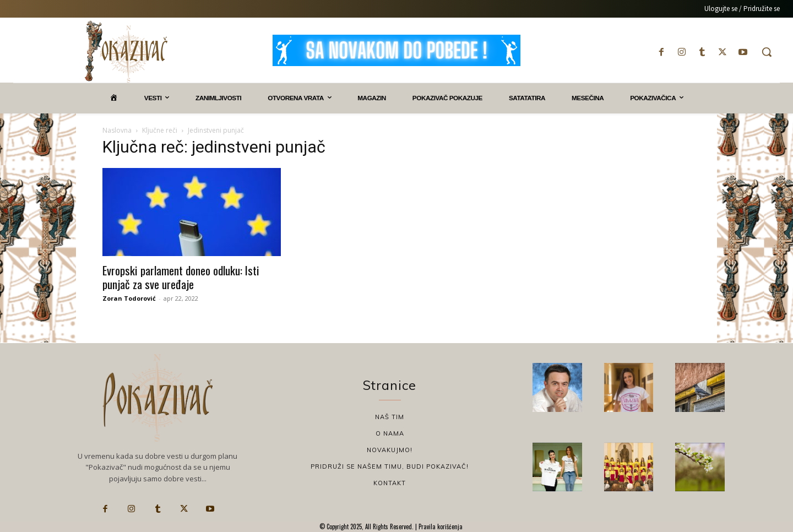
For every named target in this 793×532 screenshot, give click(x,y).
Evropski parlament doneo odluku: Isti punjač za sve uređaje (181, 277)
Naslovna (117, 130)
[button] (767, 52)
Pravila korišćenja (440, 526)
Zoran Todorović (129, 298)
